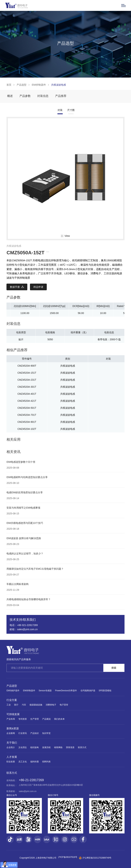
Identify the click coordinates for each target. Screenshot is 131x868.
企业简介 (11, 747)
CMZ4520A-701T (27, 415)
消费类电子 (51, 705)
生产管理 (35, 719)
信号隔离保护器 (88, 691)
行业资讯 (23, 733)
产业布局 (11, 719)
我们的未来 (59, 719)
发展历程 (46, 747)
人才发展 (12, 757)
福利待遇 (35, 762)
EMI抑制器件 (39, 85)
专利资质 (23, 719)
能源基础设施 (36, 705)
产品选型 (22, 85)
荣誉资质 (70, 747)
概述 (10, 96)
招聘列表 (46, 762)
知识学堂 (46, 733)
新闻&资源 (13, 728)
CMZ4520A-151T (27, 373)
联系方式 (82, 747)
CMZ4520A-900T (27, 366)
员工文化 (23, 762)
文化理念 (23, 747)
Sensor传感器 (45, 691)
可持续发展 (13, 714)
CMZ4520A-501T (27, 408)
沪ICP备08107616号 (68, 857)
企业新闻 (11, 733)
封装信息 (43, 96)
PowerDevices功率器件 (66, 691)
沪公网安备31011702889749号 (95, 858)
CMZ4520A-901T (27, 422)
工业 (9, 705)
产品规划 (46, 719)
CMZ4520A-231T (27, 380)
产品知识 (35, 733)
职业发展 (11, 762)
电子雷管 (64, 705)
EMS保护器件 (13, 691)
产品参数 (25, 96)
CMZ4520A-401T (27, 394)
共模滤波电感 (58, 85)
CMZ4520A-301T (27, 387)
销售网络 (58, 747)
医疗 (16, 705)
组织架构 (35, 747)
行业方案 (12, 700)
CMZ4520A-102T (27, 429)
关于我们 (12, 743)
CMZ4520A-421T (27, 401)
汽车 (24, 705)
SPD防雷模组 (105, 691)
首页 (9, 85)
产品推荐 (61, 96)
